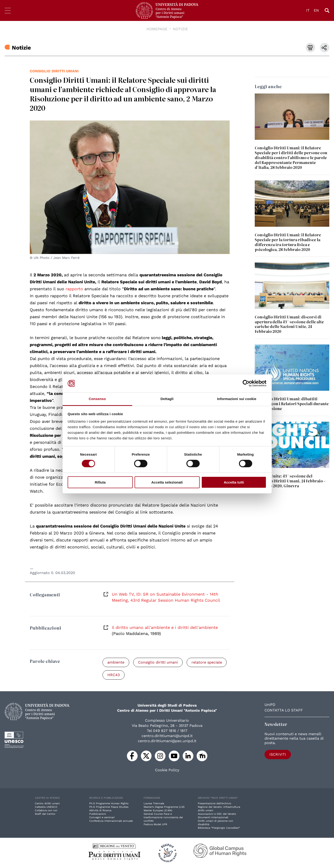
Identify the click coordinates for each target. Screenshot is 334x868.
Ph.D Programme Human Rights (109, 803)
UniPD (270, 705)
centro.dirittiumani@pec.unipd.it (167, 741)
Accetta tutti (234, 482)
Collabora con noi (46, 810)
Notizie (180, 29)
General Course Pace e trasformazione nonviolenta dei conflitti (163, 817)
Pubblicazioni (98, 814)
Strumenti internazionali (213, 817)
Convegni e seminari (102, 817)
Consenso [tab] (97, 399)
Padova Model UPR (155, 824)
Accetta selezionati (167, 482)
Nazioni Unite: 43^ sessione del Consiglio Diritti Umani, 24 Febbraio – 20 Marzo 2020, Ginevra (290, 481)
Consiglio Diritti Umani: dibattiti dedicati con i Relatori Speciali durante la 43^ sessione (292, 404)
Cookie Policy (167, 770)
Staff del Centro (45, 814)
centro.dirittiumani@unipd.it (167, 736)
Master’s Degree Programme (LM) (164, 807)
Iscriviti (278, 754)
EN (316, 10)
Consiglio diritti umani (54, 71)
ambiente (116, 662)
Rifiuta (100, 482)
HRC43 (114, 675)
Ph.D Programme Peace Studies (109, 807)
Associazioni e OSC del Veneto (217, 814)
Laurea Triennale (154, 803)
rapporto (75, 289)
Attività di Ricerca (100, 810)
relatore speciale (207, 662)
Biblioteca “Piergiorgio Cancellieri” (219, 828)
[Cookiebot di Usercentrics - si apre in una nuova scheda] (246, 383)
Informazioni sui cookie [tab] (237, 399)
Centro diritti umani (47, 803)
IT (308, 10)
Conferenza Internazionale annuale (111, 821)
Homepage (157, 29)
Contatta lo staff (284, 710)
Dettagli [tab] (167, 399)
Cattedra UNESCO (46, 807)
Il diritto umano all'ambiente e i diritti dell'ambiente (165, 627)
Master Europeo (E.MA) (158, 810)
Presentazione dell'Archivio (215, 803)
